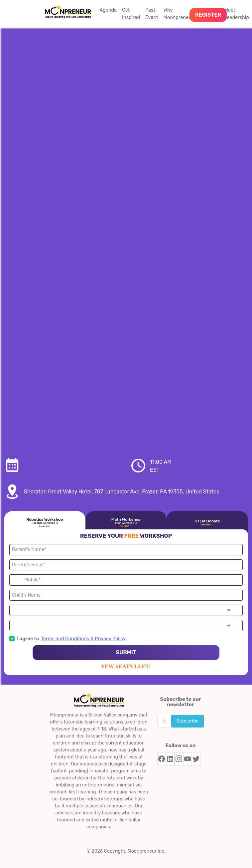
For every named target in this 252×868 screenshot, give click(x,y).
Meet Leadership (237, 14)
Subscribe (188, 721)
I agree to (24, 639)
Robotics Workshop (45, 523)
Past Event (152, 14)
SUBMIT (126, 652)
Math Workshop (126, 523)
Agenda (108, 10)
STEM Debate (207, 523)
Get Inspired (131, 14)
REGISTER (208, 15)
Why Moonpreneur (179, 14)
